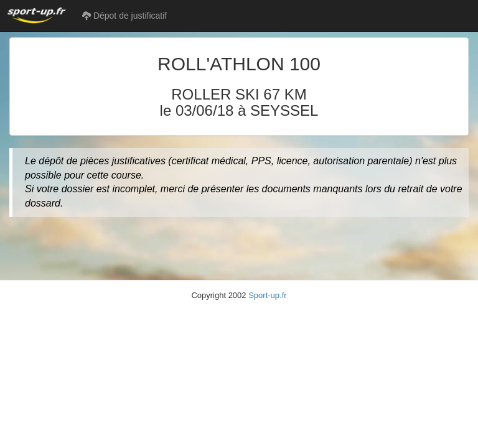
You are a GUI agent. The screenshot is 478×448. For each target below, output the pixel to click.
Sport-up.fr (267, 295)
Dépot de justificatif (124, 16)
